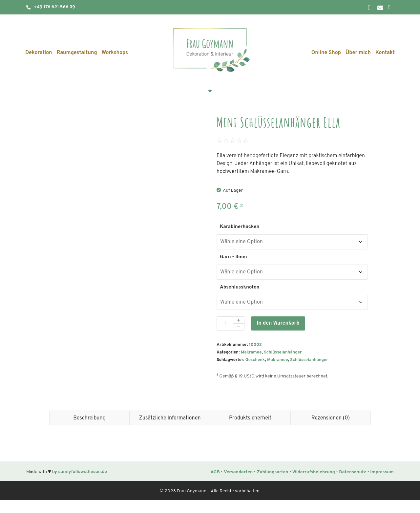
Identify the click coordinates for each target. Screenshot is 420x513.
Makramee (251, 353)
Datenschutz (353, 485)
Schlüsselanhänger (283, 353)
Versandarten (238, 485)
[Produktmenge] (225, 323)
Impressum (382, 485)
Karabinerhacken (240, 227)
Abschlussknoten (240, 287)
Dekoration (39, 53)
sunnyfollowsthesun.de (83, 485)
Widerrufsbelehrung (314, 485)
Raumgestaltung (77, 53)
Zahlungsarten (273, 485)
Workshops (115, 53)
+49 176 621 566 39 (54, 7)
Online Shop (326, 53)
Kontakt (385, 53)
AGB (215, 485)
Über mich (358, 53)
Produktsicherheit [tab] (250, 431)
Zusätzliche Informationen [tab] (170, 431)
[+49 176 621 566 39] (28, 7)
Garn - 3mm (233, 257)
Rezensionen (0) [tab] (331, 431)
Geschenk (255, 360)
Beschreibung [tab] (89, 431)
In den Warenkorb (278, 323)
